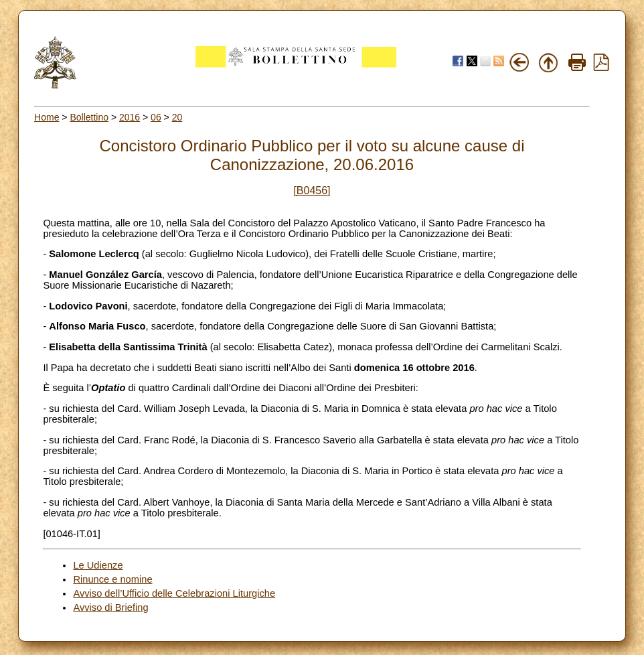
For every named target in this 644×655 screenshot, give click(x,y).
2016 (130, 117)
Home (47, 117)
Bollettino (89, 117)
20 (177, 117)
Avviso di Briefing (110, 607)
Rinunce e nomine (112, 579)
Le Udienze (98, 565)
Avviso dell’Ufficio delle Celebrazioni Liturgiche (174, 593)
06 (156, 117)
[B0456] (312, 191)
